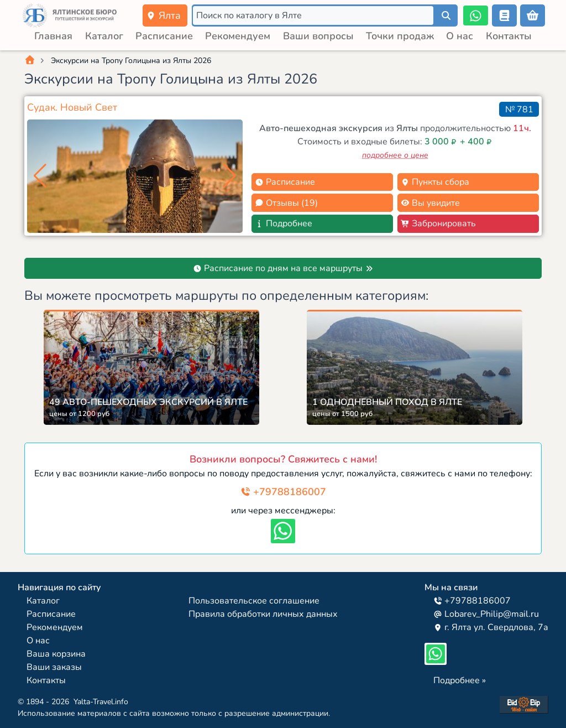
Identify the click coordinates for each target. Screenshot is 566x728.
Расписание (164, 36)
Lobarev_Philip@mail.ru (486, 614)
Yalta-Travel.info (101, 702)
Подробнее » (460, 680)
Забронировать (438, 223)
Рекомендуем (238, 36)
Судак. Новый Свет (72, 107)
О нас (460, 36)
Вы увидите (430, 203)
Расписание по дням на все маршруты (283, 268)
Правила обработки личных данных (263, 614)
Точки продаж (400, 36)
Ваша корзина (56, 654)
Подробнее (284, 223)
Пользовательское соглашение (254, 601)
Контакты (509, 36)
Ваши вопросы (318, 36)
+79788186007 (283, 492)
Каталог (104, 36)
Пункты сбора (435, 182)
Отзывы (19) (286, 203)
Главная (53, 36)
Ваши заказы (54, 667)
